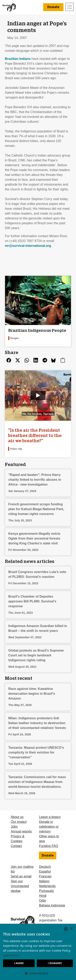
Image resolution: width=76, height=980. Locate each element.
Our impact (19, 822)
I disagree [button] (55, 963)
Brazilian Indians (18, 59)
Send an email (21, 876)
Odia (42, 901)
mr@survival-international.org (28, 246)
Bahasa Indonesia (52, 905)
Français (45, 876)
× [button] (71, 929)
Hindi (43, 896)
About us (17, 817)
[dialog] (38, 952)
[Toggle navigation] (70, 7)
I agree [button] (19, 963)
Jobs (14, 827)
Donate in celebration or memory (49, 827)
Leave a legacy (50, 817)
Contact (16, 846)
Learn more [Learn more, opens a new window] (11, 955)
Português (46, 891)
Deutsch (45, 867)
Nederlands (47, 886)
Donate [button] (53, 7)
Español (45, 872)
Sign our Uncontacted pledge (20, 886)
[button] (38, 973)
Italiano (44, 881)
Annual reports (21, 831)
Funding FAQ (48, 846)
